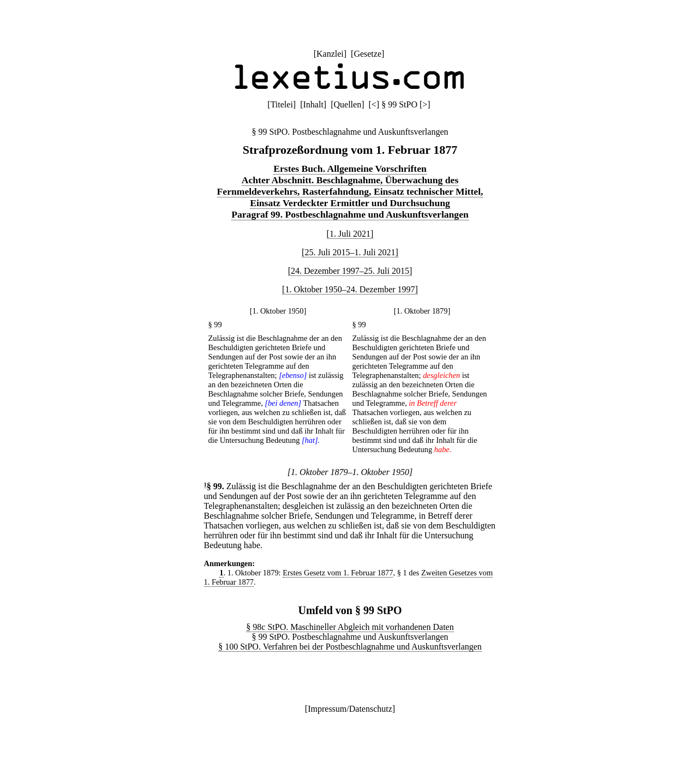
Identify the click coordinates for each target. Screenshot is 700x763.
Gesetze (367, 54)
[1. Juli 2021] (350, 234)
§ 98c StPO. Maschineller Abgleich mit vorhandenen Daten (350, 627)
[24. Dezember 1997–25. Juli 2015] (350, 271)
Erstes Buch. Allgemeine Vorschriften (350, 169)
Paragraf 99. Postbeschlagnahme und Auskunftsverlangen (350, 214)
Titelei (282, 104)
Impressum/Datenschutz (350, 709)
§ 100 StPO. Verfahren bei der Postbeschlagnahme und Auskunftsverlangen (350, 647)
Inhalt (313, 104)
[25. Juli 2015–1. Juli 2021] (350, 252)
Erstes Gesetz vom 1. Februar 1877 (338, 573)
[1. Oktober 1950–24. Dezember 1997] (350, 289)
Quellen (348, 104)
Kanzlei (330, 54)
